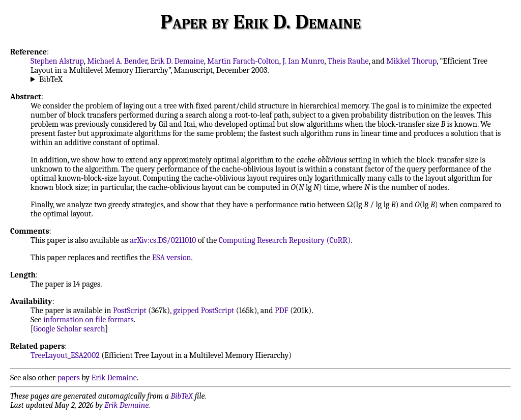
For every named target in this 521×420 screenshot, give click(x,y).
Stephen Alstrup (57, 61)
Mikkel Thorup (411, 61)
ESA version (172, 258)
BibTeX (51, 79)
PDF (282, 311)
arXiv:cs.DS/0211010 (163, 240)
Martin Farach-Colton (243, 61)
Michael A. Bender (117, 61)
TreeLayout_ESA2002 (65, 355)
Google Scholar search (69, 329)
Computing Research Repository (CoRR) (285, 240)
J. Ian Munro (303, 61)
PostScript (130, 311)
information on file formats (89, 320)
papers (69, 378)
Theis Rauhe (348, 61)
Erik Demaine (114, 378)
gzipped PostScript (204, 311)
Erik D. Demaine (177, 61)
